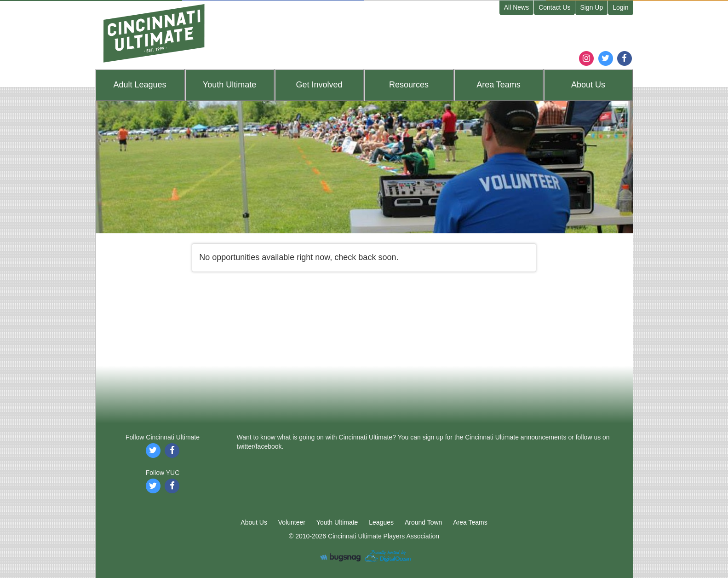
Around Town (423, 522)
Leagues (140, 85)
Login (620, 7)
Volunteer (292, 522)
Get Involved (319, 85)
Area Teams (470, 522)
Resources (409, 85)
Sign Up (591, 7)
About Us (254, 522)
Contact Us (554, 7)
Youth (229, 85)
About (588, 85)
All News (516, 7)
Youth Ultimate (337, 522)
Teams (499, 85)
